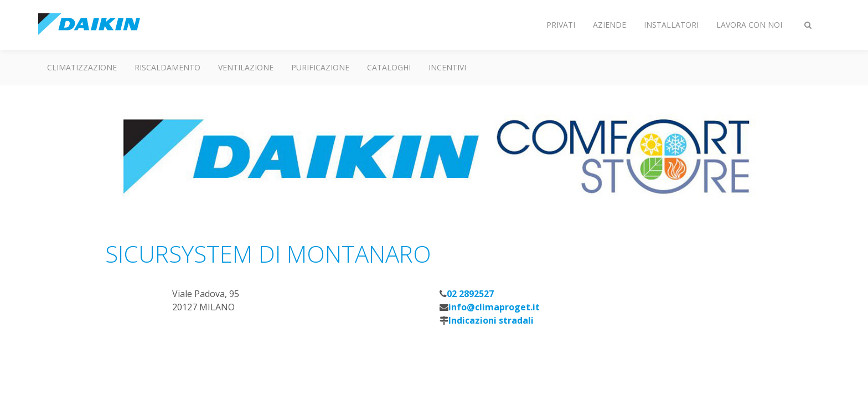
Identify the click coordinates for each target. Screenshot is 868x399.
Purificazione (320, 67)
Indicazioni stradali (491, 320)
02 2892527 (470, 294)
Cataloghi (389, 67)
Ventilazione (246, 67)
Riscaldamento (167, 67)
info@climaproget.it (494, 307)
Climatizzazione (82, 67)
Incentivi (447, 67)
